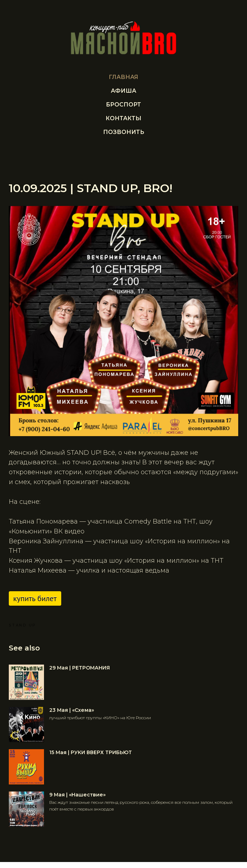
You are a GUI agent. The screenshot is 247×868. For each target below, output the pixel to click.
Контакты (123, 118)
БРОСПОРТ (123, 105)
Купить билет (37, 599)
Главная (123, 77)
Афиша (123, 91)
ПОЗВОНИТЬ (124, 132)
